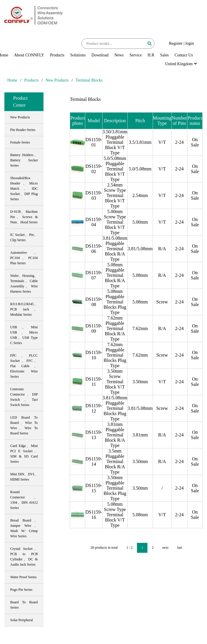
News (119, 55)
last (180, 548)
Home (12, 80)
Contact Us (184, 55)
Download (100, 55)
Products (57, 55)
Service (136, 55)
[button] (154, 51)
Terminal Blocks (89, 80)
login (190, 43)
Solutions (78, 55)
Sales (165, 55)
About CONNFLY (29, 55)
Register (176, 43)
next (165, 548)
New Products (57, 80)
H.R (151, 55)
